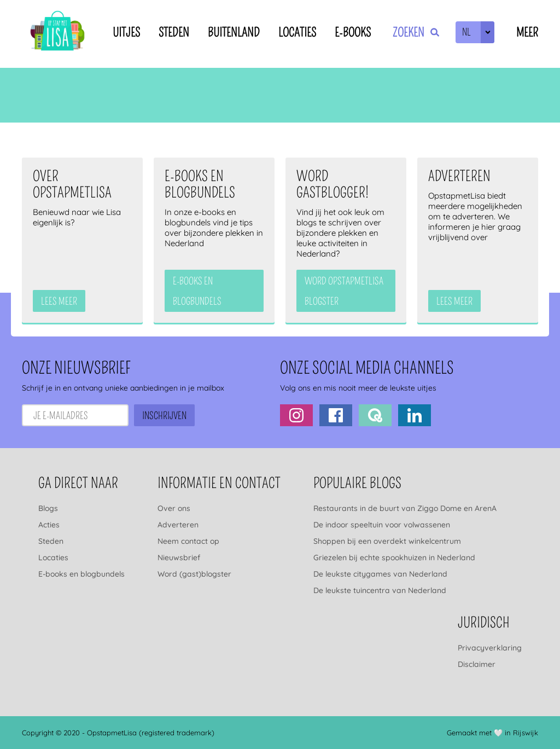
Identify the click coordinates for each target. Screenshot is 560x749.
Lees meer (59, 301)
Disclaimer (477, 664)
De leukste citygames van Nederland (380, 574)
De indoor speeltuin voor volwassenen (382, 525)
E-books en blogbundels (81, 574)
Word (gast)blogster (194, 574)
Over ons (174, 508)
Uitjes (126, 33)
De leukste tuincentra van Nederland (380, 590)
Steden (174, 33)
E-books (353, 33)
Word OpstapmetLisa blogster (344, 291)
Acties (49, 525)
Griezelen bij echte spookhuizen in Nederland (394, 558)
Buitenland (234, 33)
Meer (527, 33)
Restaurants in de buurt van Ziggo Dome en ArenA (405, 508)
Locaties (297, 33)
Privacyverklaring (490, 648)
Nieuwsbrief (179, 558)
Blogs (48, 508)
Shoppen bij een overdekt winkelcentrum (387, 541)
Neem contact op (188, 541)
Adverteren (178, 525)
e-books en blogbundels (197, 291)
